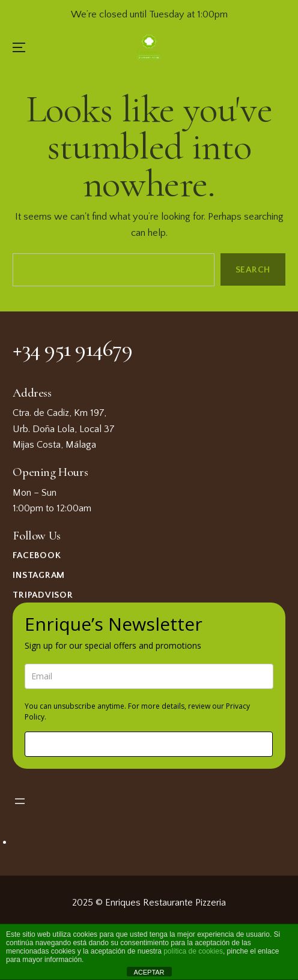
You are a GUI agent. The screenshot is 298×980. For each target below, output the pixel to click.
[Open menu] (20, 801)
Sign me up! (149, 744)
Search (253, 270)
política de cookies (193, 951)
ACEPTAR (149, 972)
